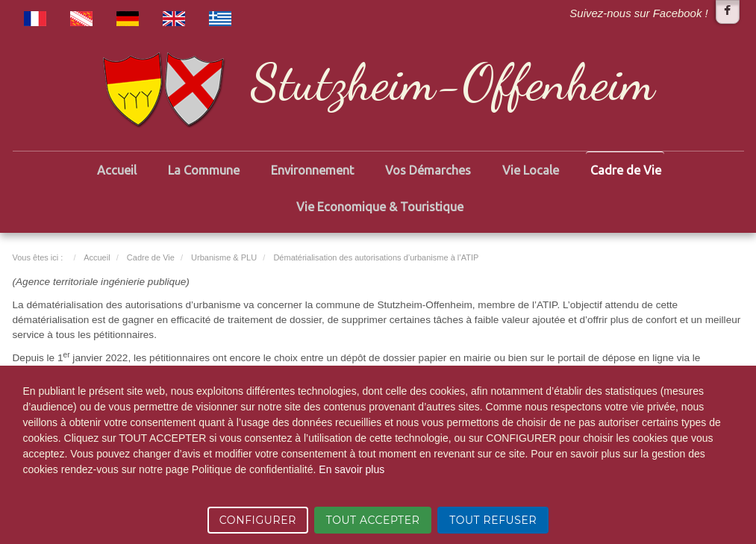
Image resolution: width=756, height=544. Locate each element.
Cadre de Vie (626, 170)
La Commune (204, 170)
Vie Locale (531, 170)
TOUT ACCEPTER (373, 520)
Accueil (117, 170)
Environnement (312, 170)
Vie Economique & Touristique (380, 207)
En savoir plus (352, 469)
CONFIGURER (258, 520)
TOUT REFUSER (493, 520)
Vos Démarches (428, 170)
